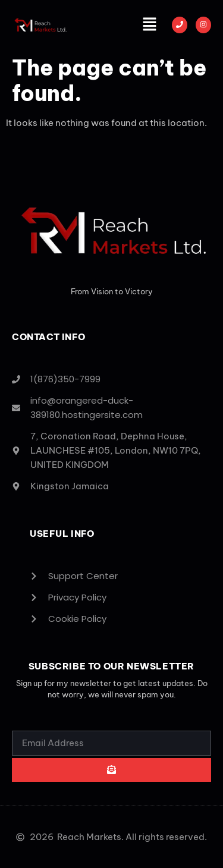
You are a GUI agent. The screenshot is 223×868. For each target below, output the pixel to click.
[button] (150, 25)
